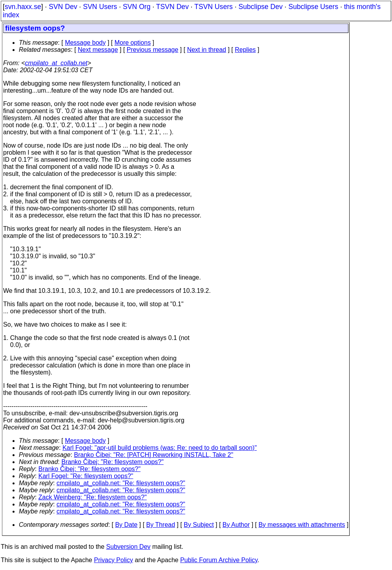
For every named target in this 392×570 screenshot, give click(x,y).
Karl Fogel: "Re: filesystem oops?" (86, 476)
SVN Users (100, 7)
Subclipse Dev (261, 7)
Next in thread (207, 50)
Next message (98, 50)
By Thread (161, 525)
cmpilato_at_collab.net (56, 63)
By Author (236, 525)
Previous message (153, 50)
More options (133, 43)
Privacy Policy (113, 560)
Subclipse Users (313, 7)
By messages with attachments (302, 525)
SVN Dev (63, 7)
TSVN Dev (172, 7)
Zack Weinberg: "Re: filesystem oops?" (93, 497)
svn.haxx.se (23, 7)
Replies (245, 50)
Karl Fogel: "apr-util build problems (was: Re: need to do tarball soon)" (160, 448)
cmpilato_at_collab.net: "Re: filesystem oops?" (121, 483)
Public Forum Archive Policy (219, 560)
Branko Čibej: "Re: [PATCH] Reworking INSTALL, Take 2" (154, 455)
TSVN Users (213, 7)
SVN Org (137, 7)
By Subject (199, 525)
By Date (126, 525)
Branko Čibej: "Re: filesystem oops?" (113, 462)
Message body (85, 43)
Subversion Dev (129, 547)
